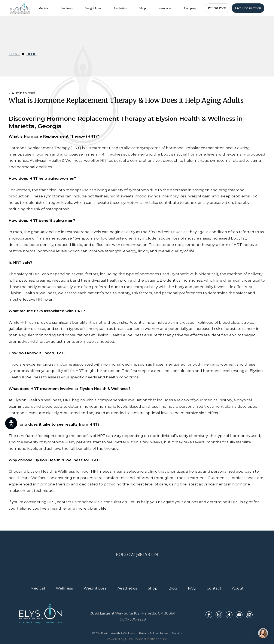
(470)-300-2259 (133, 619)
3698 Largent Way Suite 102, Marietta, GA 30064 (133, 613)
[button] (43, 8)
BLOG (31, 54)
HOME (14, 54)
